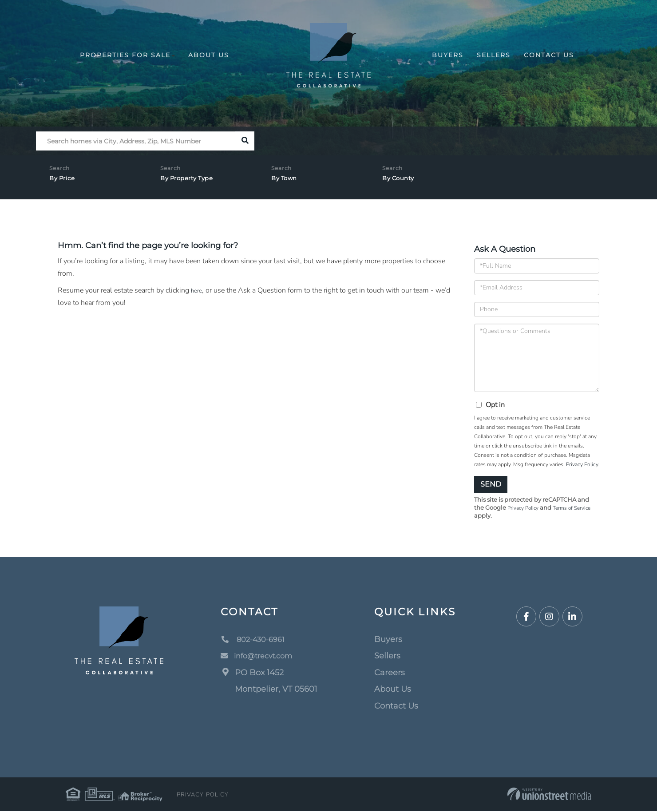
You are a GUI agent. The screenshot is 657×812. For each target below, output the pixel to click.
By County (402, 181)
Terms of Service (578, 508)
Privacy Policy (582, 464)
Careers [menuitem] (390, 673)
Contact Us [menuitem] (549, 55)
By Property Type (192, 181)
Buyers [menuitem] (448, 55)
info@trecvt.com (261, 657)
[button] (245, 141)
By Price (65, 181)
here (198, 290)
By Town (287, 181)
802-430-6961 (256, 640)
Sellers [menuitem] (494, 55)
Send (491, 484)
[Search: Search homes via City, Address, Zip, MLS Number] (136, 141)
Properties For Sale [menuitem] (127, 55)
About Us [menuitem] (209, 55)
